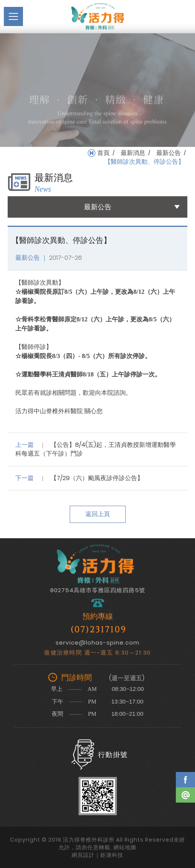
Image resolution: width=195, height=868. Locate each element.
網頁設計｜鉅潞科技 (97, 855)
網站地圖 (125, 847)
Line (185, 795)
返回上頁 (98, 514)
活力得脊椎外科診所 (98, 16)
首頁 (103, 153)
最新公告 (169, 153)
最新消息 (133, 153)
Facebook (185, 780)
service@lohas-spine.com (97, 642)
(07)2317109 (98, 630)
